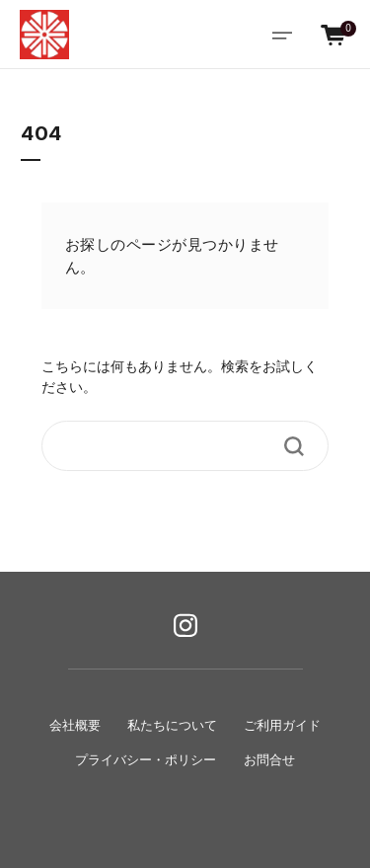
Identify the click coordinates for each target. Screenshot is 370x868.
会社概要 (75, 726)
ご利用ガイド (282, 726)
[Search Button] (294, 446)
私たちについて (172, 726)
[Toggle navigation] (282, 35)
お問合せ (269, 760)
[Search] (172, 446)
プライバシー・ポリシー (146, 760)
